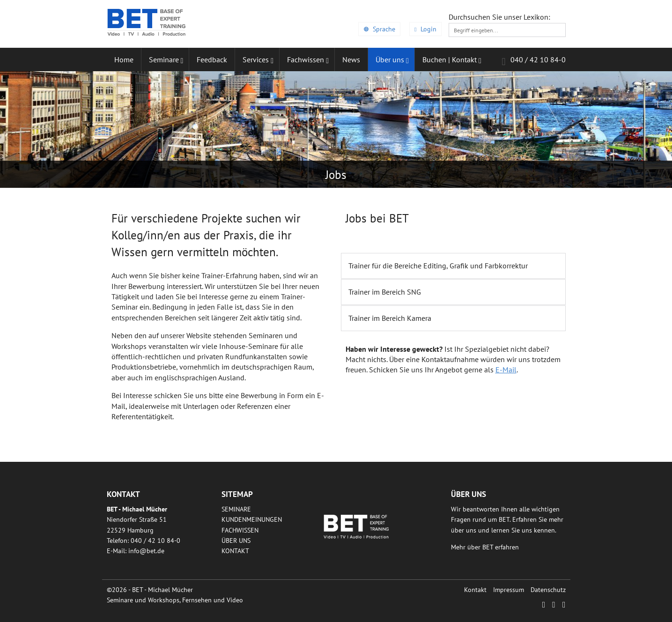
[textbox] (507, 30)
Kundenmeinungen (252, 519)
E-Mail (506, 370)
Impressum (509, 590)
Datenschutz (548, 590)
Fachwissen (240, 530)
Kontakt (235, 551)
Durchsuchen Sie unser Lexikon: (499, 17)
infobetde (146, 551)
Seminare (236, 509)
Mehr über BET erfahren (485, 547)
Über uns (236, 541)
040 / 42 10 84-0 (533, 61)
